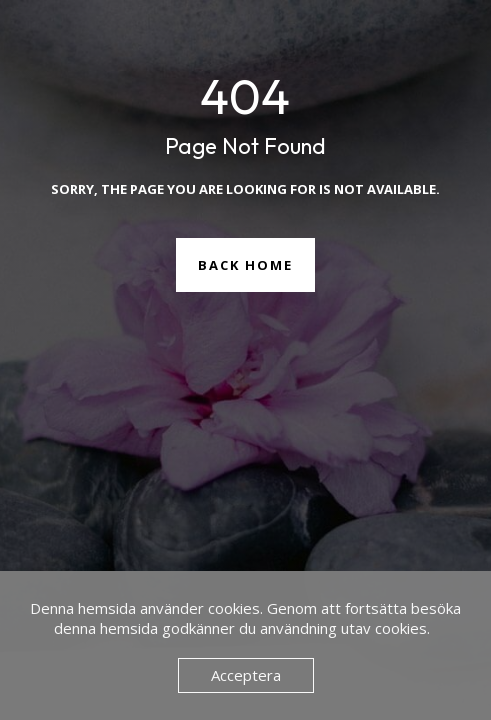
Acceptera (246, 675)
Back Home (246, 265)
